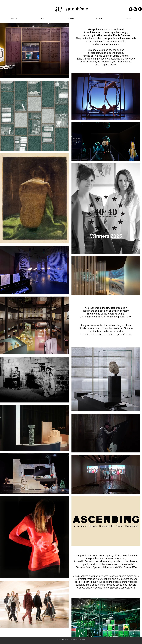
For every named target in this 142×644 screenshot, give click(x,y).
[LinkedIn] (140, 9)
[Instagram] (135, 9)
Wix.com (82, 639)
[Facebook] (131, 9)
